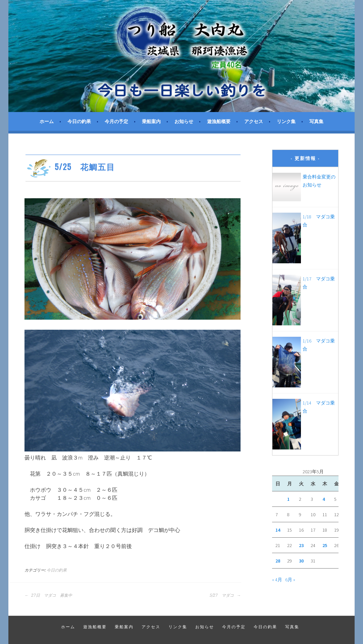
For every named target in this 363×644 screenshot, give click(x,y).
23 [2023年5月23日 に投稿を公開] (301, 545)
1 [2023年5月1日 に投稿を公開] (288, 499)
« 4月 (277, 580)
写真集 (316, 121)
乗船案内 (151, 121)
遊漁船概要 (219, 121)
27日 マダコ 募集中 (48, 595)
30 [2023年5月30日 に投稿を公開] (301, 561)
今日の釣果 (79, 121)
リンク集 (286, 121)
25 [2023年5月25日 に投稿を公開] (325, 545)
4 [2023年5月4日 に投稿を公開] (324, 499)
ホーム (47, 121)
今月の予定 (116, 121)
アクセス (254, 121)
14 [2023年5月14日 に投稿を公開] (278, 530)
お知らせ (184, 121)
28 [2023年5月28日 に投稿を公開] (278, 561)
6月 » (290, 580)
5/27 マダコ (225, 595)
